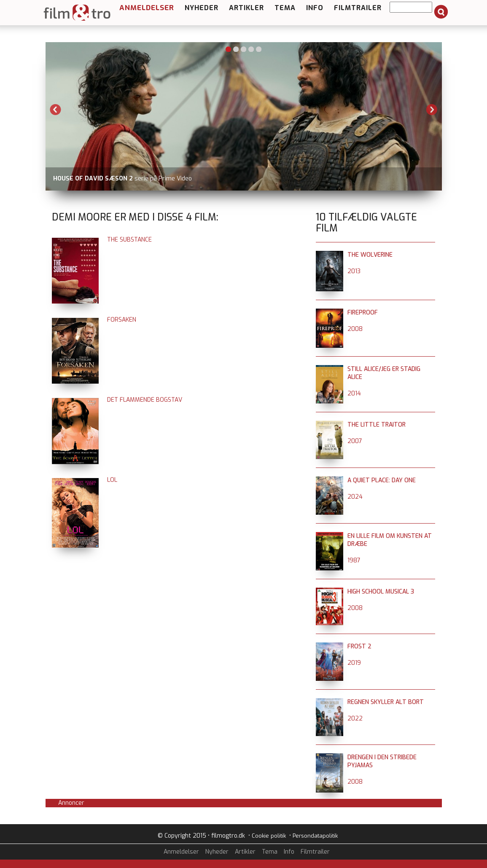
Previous (56, 110)
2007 (355, 441)
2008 (355, 329)
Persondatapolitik (315, 836)
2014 (354, 394)
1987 (354, 560)
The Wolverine (370, 255)
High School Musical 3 (381, 592)
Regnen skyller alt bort (386, 702)
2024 (355, 497)
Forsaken (122, 320)
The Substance (129, 240)
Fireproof (363, 313)
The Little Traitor (377, 425)
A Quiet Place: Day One (382, 480)
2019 (354, 663)
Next (432, 110)
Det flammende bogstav (145, 400)
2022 (355, 719)
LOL (112, 480)
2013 (354, 271)
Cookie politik (269, 836)
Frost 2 (359, 646)
